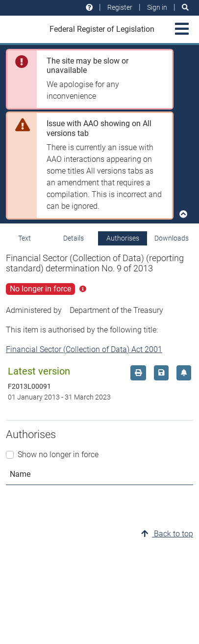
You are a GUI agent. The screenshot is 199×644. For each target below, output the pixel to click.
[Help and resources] (89, 8)
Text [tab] (25, 238)
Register (120, 7)
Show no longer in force (58, 455)
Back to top (167, 534)
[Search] (185, 8)
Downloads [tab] (172, 238)
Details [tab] (74, 238)
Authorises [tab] (123, 238)
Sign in (157, 7)
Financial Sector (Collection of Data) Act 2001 (84, 349)
